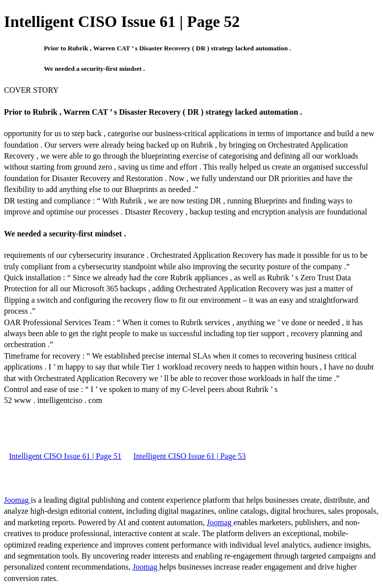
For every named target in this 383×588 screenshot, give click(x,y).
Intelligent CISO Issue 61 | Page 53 (189, 456)
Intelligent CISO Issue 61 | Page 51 (65, 456)
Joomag (17, 500)
